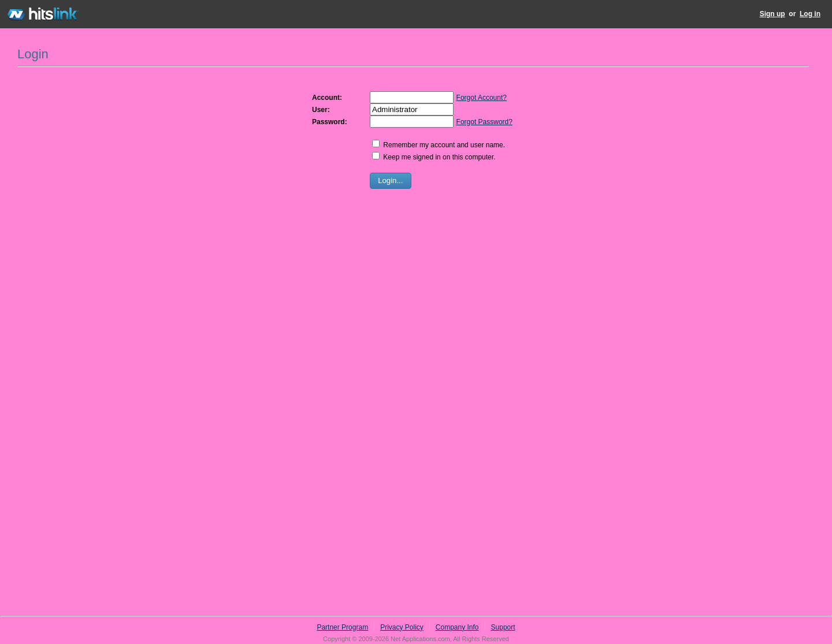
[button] (391, 181)
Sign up (772, 14)
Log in (810, 14)
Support (503, 627)
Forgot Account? (482, 98)
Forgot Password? (484, 122)
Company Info (457, 627)
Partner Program (342, 627)
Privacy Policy (402, 627)
